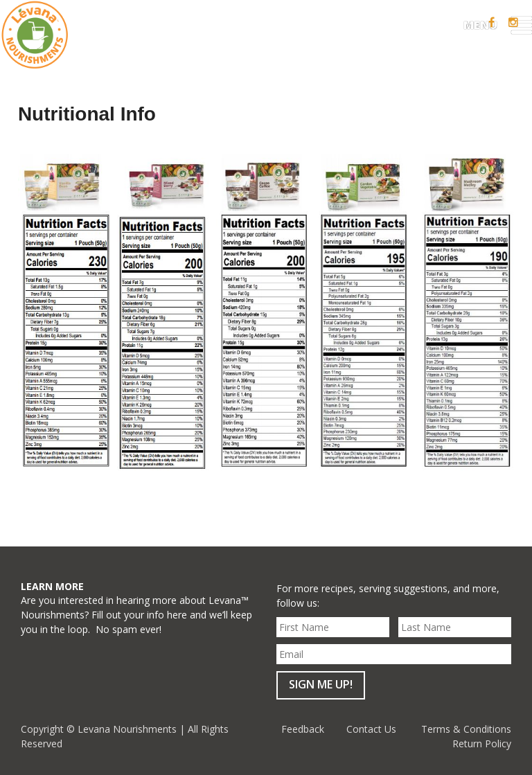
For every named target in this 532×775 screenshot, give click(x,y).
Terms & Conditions (466, 729)
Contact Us (371, 729)
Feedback (303, 729)
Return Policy (482, 743)
